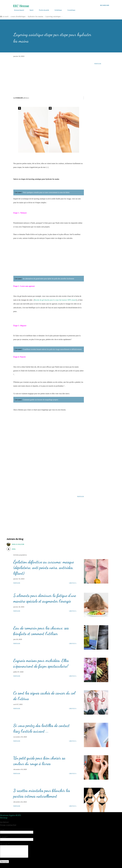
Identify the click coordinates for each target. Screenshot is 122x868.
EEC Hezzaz (21, 6)
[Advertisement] (49, 76)
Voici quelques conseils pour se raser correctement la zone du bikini (46, 192)
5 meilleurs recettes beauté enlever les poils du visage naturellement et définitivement (52, 349)
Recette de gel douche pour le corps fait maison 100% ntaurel (55, 300)
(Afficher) (26, 98)
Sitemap (4, 818)
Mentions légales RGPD (10, 815)
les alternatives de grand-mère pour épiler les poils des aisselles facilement (48, 279)
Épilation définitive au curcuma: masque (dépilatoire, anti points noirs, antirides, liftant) (44, 567)
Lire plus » (73, 583)
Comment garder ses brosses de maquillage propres (41, 400)
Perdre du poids (43, 10)
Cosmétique (70, 10)
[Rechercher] (105, 5)
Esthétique (57, 10)
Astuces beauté (18, 10)
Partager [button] (98, 64)
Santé (30, 10)
